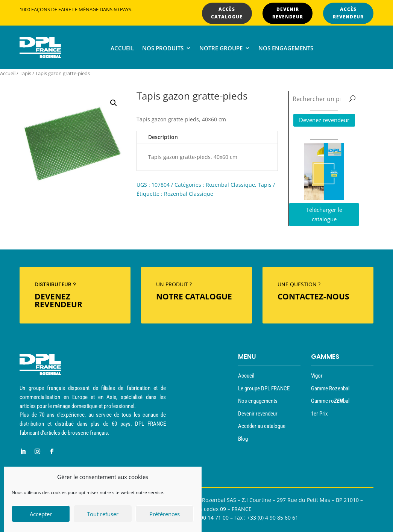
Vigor (317, 376)
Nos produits (163, 49)
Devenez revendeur (324, 120)
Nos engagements (286, 49)
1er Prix (319, 414)
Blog (243, 439)
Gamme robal (330, 401)
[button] (114, 103)
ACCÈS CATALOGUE (227, 13)
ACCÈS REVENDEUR (348, 13)
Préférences (165, 514)
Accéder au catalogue (262, 426)
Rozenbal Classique (230, 185)
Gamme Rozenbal (330, 388)
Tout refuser (103, 514)
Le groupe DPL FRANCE (264, 388)
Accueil (122, 49)
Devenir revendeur (258, 414)
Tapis (25, 73)
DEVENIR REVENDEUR (288, 13)
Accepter (41, 514)
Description (163, 137)
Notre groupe (221, 49)
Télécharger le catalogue (324, 215)
